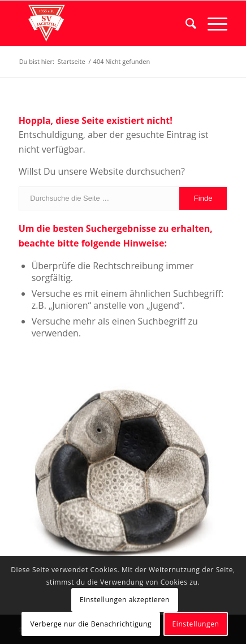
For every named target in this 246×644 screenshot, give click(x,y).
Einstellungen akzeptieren (125, 600)
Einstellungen (196, 624)
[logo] (102, 23)
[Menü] (212, 23)
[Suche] (185, 23)
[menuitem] (185, 23)
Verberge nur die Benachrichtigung (91, 624)
